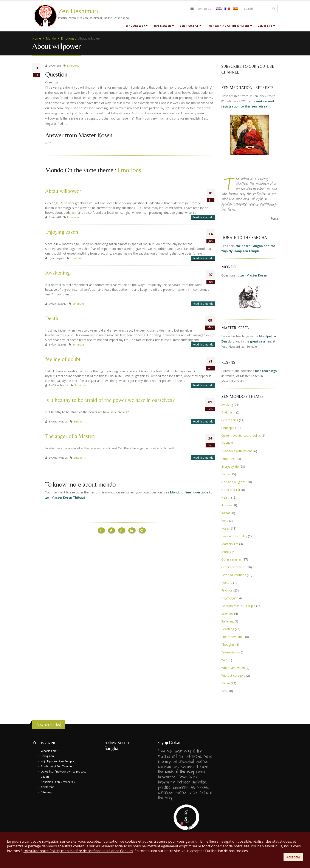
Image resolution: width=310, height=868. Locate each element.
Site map (46, 792)
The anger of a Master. (70, 436)
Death (52, 318)
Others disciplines (233, 567)
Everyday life (230, 466)
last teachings (266, 371)
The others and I (233, 637)
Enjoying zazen (62, 232)
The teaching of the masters (229, 26)
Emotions (68, 38)
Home (37, 38)
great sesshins (261, 341)
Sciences (227, 614)
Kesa (225, 521)
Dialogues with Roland (237, 451)
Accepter (293, 857)
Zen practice (190, 26)
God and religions (233, 482)
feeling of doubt (63, 359)
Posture (227, 583)
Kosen (226, 528)
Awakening (57, 273)
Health (226, 497)
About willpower (63, 191)
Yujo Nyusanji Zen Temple (58, 761)
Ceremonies (230, 420)
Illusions (227, 505)
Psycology (228, 598)
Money (226, 552)
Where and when (233, 668)
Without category (233, 675)
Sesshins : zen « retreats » (58, 782)
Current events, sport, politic (241, 436)
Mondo (51, 38)
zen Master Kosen (254, 275)
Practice (227, 590)
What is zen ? (49, 751)
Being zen (47, 756)
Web (224, 660)
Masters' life (230, 544)
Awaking (227, 405)
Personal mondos (234, 575)
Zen (224, 691)
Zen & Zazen (164, 26)
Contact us (204, 9)
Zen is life (266, 26)
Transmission (231, 652)
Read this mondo (203, 217)
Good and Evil (231, 490)
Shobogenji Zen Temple (56, 766)
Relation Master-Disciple (238, 606)
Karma (226, 513)
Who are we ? (137, 26)
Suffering (227, 621)
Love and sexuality (234, 536)
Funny (226, 474)
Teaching (228, 629)
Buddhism (228, 412)
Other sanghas (232, 559)
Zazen (226, 683)
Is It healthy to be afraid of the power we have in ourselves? (110, 400)
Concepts (228, 428)
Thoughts (228, 644)
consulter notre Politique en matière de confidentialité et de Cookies (78, 851)
